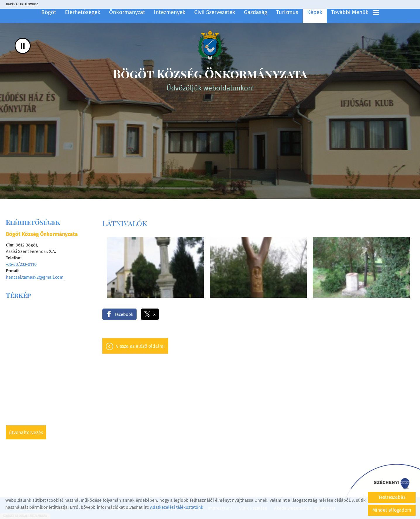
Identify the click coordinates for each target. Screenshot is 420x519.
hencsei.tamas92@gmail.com (35, 277)
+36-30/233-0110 (21, 264)
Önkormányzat (127, 12)
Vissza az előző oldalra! (140, 346)
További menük (355, 12)
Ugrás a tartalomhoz (22, 4)
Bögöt (49, 12)
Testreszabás (392, 497)
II (23, 46)
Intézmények (170, 12)
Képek (315, 12)
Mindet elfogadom (392, 510)
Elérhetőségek (83, 12)
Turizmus (287, 12)
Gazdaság (256, 12)
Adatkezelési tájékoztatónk (177, 507)
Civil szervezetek (215, 12)
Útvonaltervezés (26, 433)
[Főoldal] (210, 45)
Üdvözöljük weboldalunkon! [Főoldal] (210, 79)
